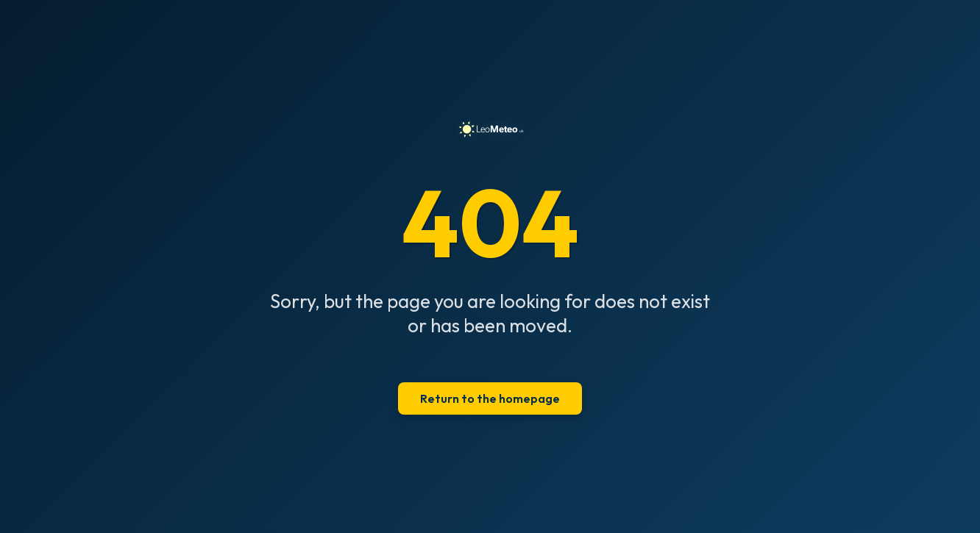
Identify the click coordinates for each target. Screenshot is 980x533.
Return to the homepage (490, 398)
